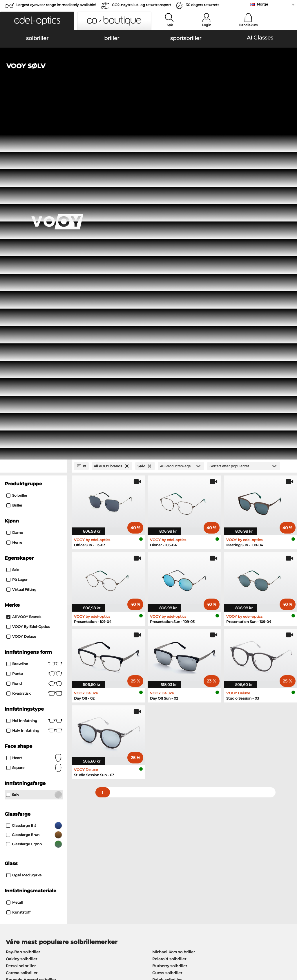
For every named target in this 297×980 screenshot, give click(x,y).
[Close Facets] (34, 125)
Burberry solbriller (170, 625)
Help (202, 826)
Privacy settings (19, 835)
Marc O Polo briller (24, 681)
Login (207, 25)
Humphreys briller (23, 688)
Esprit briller (162, 681)
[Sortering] (244, 125)
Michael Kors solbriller (174, 611)
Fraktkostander (115, 842)
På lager (17, 239)
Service (108, 826)
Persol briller (162, 674)
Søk (170, 25)
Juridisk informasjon (23, 952)
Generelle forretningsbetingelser (35, 945)
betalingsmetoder (117, 835)
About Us (13, 826)
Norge (262, 4)
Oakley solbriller (21, 618)
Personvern (80, 945)
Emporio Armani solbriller (31, 639)
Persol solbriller (21, 625)
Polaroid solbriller (169, 618)
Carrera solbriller (22, 632)
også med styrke (24, 534)
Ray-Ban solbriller (23, 611)
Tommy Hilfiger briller (171, 695)
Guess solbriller (167, 632)
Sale (13, 229)
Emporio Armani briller (28, 695)
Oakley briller (19, 674)
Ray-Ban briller (20, 667)
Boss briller (161, 688)
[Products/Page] (181, 125)
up (289, 945)
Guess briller (162, 667)
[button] (37, 21)
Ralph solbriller (167, 639)
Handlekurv (248, 25)
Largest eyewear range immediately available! (56, 5)
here (153, 762)
